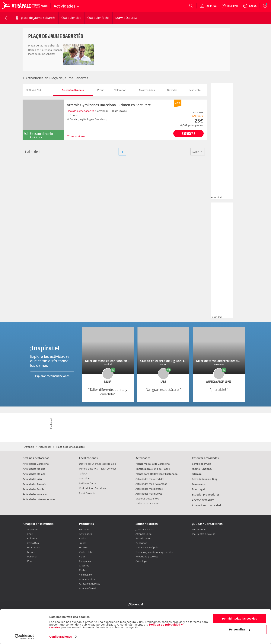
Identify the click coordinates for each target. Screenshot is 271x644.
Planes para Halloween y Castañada (157, 474)
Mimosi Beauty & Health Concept (98, 469)
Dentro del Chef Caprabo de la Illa (98, 464)
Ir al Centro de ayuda (204, 534)
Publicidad (141, 543)
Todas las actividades (147, 503)
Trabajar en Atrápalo (147, 547)
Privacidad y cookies (147, 556)
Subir (198, 152)
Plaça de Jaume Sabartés (80, 111)
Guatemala (33, 547)
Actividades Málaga (34, 474)
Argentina (33, 529)
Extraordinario (41, 134)
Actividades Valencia (35, 494)
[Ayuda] (250, 6)
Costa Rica (33, 543)
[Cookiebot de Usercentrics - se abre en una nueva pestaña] (24, 637)
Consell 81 (85, 478)
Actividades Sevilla (33, 489)
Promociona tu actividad (206, 505)
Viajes (82, 556)
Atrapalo (29, 447)
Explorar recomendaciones (52, 376)
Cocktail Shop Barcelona (92, 488)
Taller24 (83, 473)
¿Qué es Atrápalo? (146, 529)
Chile (30, 534)
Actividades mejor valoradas (151, 484)
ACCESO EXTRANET (203, 500)
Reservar (188, 133)
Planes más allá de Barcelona (153, 464)
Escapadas (85, 561)
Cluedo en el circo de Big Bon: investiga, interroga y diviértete (184, 361)
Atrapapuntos (87, 579)
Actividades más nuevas (149, 494)
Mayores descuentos (147, 499)
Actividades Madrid (34, 469)
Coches (83, 570)
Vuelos (83, 538)
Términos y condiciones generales (154, 552)
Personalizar (240, 629)
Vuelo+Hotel (86, 552)
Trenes (83, 543)
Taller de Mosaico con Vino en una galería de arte (120, 361)
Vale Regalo (85, 575)
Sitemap (197, 474)
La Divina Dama (88, 483)
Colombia (33, 538)
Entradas (84, 529)
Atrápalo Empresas (90, 584)
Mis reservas (199, 530)
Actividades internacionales (39, 499)
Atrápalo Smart (88, 588)
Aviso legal (141, 561)
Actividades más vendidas (150, 479)
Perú (30, 561)
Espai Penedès (87, 493)
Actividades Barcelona (36, 464)
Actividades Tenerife (34, 484)
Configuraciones (61, 637)
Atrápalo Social (144, 534)
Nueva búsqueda (126, 18)
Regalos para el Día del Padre (153, 469)
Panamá (32, 556)
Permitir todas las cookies (240, 618)
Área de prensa (144, 538)
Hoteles (83, 547)
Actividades (45, 447)
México (31, 552)
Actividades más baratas (149, 489)
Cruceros (84, 566)
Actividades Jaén (32, 479)
